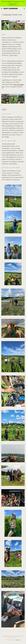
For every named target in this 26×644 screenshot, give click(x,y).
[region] (13, 3)
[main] (13, 15)
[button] (2, 9)
